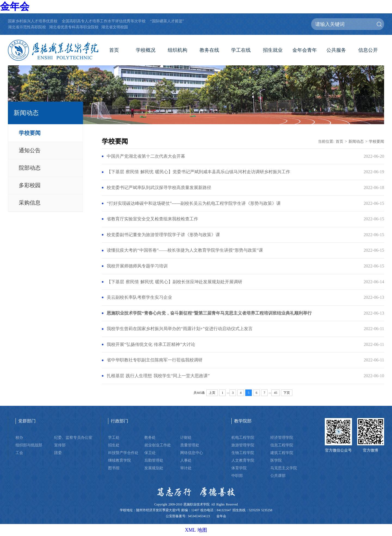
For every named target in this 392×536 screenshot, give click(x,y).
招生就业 (273, 50)
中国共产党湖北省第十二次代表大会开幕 (146, 156)
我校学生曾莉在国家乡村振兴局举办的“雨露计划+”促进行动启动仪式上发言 (180, 329)
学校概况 (146, 50)
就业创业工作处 (158, 445)
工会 (19, 453)
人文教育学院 (243, 460)
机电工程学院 (243, 437)
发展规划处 (154, 468)
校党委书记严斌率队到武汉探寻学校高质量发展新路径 (159, 188)
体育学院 (239, 468)
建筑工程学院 (282, 453)
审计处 (186, 468)
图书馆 (114, 468)
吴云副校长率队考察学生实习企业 (139, 297)
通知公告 (30, 150)
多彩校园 (30, 185)
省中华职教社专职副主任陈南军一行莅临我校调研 (155, 360)
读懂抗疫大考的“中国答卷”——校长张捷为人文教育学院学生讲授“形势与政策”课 (185, 250)
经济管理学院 (282, 437)
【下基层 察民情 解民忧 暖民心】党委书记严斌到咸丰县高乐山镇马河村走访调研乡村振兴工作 (198, 172)
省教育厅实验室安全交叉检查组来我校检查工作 (152, 219)
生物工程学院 (243, 453)
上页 (212, 393)
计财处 (186, 437)
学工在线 (241, 50)
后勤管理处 (154, 460)
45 (275, 393)
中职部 (237, 476)
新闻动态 (356, 141)
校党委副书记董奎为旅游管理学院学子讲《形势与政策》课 (163, 235)
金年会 (15, 7)
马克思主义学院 (284, 468)
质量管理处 (190, 445)
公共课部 (278, 476)
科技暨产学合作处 (123, 453)
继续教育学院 (120, 460)
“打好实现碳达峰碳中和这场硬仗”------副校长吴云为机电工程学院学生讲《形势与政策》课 (194, 203)
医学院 (276, 460)
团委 (58, 453)
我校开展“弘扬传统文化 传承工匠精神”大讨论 (151, 345)
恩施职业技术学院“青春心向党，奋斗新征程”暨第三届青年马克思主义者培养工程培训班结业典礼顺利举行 (209, 313)
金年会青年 (305, 50)
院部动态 (30, 168)
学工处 (114, 437)
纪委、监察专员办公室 (73, 437)
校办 (19, 437)
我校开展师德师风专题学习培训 (137, 266)
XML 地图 (196, 530)
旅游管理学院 (243, 445)
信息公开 (368, 50)
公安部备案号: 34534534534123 (188, 516)
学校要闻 (30, 133)
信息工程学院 (282, 445)
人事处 (186, 460)
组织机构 (177, 50)
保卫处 (150, 453)
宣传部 (60, 445)
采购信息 (30, 203)
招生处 (114, 445)
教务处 (150, 437)
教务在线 (209, 50)
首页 (114, 50)
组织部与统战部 (29, 445)
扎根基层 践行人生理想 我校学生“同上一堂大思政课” (158, 376)
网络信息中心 (192, 453)
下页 (287, 393)
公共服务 (336, 50)
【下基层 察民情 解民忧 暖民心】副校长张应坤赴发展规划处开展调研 (174, 282)
